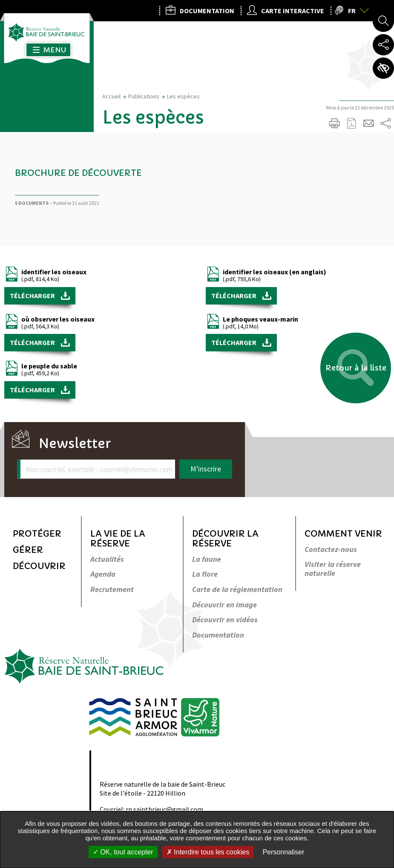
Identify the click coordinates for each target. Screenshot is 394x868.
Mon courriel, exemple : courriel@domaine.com (99, 469)
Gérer (28, 550)
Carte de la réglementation (237, 590)
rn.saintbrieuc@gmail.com (164, 809)
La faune (207, 559)
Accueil (111, 96)
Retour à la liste (356, 368)
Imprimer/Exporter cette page (334, 124)
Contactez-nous (331, 550)
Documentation (218, 635)
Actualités (107, 559)
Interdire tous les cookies (208, 852)
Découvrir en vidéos (225, 620)
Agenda (103, 574)
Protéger (37, 534)
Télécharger (33, 296)
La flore (205, 574)
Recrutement (112, 590)
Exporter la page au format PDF (351, 124)
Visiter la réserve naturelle (333, 569)
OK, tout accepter (123, 852)
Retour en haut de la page (376, 471)
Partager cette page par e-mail (368, 124)
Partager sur (385, 124)
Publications (144, 96)
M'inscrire (206, 469)
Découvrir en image (224, 605)
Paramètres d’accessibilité (383, 68)
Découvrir (39, 566)
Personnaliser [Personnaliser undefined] (283, 852)
